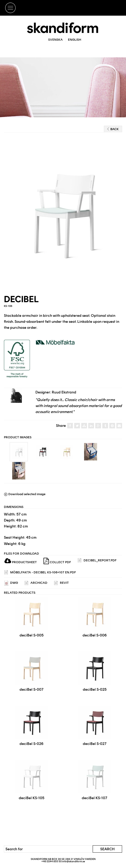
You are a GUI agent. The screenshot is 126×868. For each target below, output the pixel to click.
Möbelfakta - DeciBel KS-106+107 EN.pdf (40, 572)
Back (113, 129)
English (75, 40)
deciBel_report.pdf (97, 560)
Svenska (55, 40)
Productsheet (21, 562)
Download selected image (25, 494)
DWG (11, 583)
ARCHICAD (36, 583)
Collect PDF (57, 561)
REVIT (61, 583)
